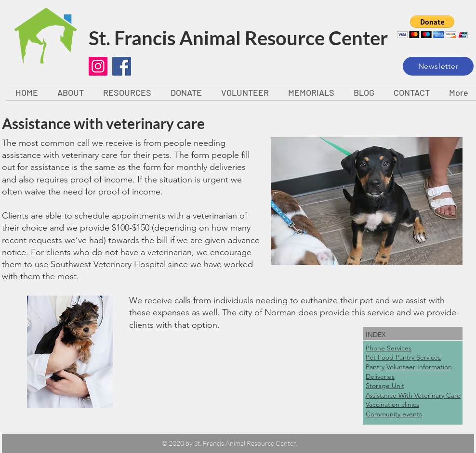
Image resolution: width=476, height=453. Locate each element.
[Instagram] (98, 66)
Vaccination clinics (392, 404)
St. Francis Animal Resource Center (238, 38)
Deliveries (380, 376)
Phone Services (389, 348)
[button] (432, 27)
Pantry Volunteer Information (409, 367)
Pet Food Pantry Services (403, 357)
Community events (394, 414)
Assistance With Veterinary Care (413, 395)
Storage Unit (385, 386)
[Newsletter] (438, 66)
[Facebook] (122, 66)
